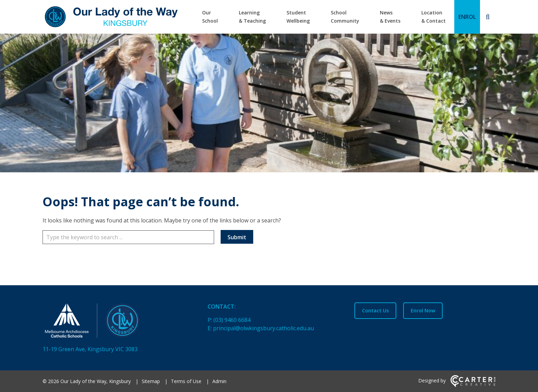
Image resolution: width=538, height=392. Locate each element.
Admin (219, 381)
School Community (345, 17)
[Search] (488, 17)
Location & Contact (434, 17)
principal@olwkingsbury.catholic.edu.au (264, 328)
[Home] (113, 322)
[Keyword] (128, 237)
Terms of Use (186, 381)
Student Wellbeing (298, 17)
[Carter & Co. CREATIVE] (473, 385)
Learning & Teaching (252, 17)
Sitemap (151, 381)
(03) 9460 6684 (232, 320)
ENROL (467, 17)
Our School (210, 17)
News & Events (390, 17)
